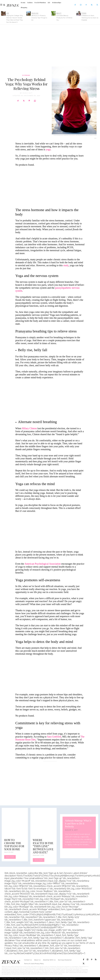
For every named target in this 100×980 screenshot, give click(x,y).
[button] (4, 5)
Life (8, 13)
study (66, 265)
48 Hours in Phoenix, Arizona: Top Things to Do (39, 18)
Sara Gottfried (54, 737)
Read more (10, 857)
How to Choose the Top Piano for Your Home (14, 845)
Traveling (35, 13)
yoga (48, 149)
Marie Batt (28, 93)
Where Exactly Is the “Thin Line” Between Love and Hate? (43, 846)
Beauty (59, 13)
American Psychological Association (43, 564)
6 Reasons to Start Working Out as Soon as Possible (90, 18)
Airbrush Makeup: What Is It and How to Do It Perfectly (78, 824)
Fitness (84, 13)
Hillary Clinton (29, 428)
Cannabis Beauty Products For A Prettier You (64, 18)
